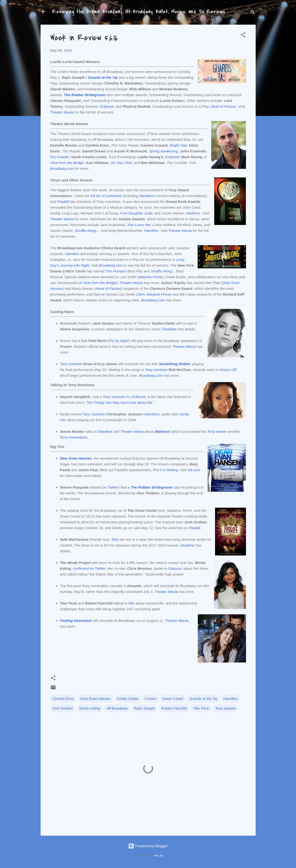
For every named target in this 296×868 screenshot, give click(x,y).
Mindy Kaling (90, 708)
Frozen (150, 699)
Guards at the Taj (203, 699)
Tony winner (217, 431)
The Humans (116, 271)
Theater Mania (62, 112)
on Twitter (111, 487)
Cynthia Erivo (63, 699)
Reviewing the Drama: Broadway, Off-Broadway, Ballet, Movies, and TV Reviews (139, 12)
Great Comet (173, 699)
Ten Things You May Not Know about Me (119, 402)
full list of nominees (106, 196)
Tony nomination (73, 437)
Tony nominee (71, 364)
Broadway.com (62, 168)
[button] (243, 36)
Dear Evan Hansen (96, 699)
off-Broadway (117, 708)
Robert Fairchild (174, 708)
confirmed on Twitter (89, 568)
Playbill (63, 202)
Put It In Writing (165, 470)
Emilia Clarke (128, 699)
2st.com (194, 470)
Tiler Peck (201, 708)
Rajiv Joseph (144, 708)
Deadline (170, 329)
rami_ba (159, 855)
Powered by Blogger (148, 846)
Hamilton (72, 254)
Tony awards (225, 708)
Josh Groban (63, 708)
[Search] (253, 13)
